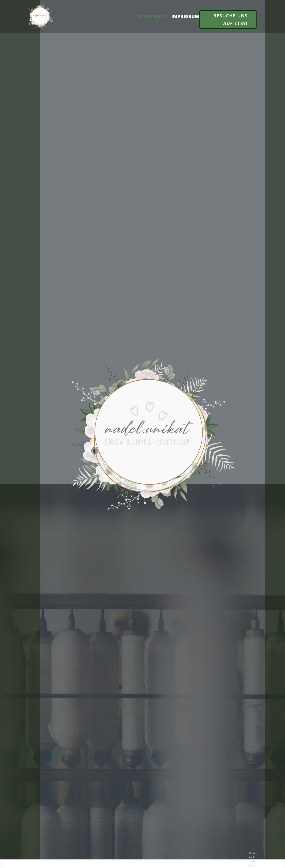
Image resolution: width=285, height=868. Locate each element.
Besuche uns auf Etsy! (230, 19)
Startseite (152, 16)
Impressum (185, 16)
